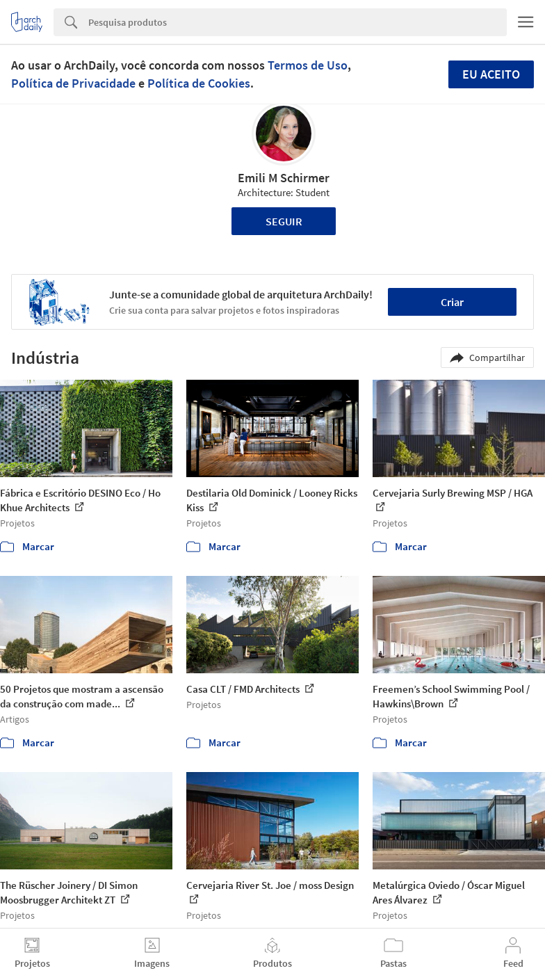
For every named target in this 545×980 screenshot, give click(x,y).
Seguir (284, 221)
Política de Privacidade (73, 83)
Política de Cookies (199, 83)
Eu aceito (491, 74)
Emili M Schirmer (284, 178)
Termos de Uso (308, 65)
